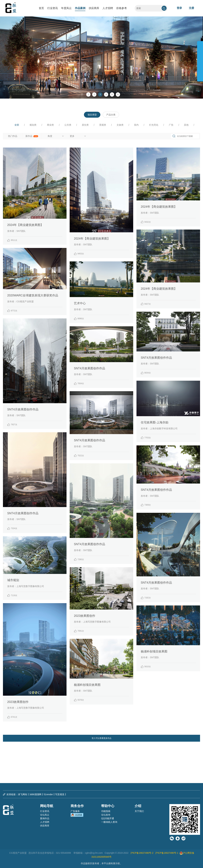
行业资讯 (53, 8)
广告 (171, 125)
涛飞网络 (23, 794)
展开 (200, 60)
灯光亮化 (154, 125)
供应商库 (94, 8)
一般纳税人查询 (109, 822)
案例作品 (45, 818)
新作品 (32, 136)
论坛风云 (45, 815)
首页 (41, 8)
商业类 (50, 125)
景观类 (103, 125)
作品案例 (80, 8)
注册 (192, 8)
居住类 (85, 125)
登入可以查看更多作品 (101, 738)
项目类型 (92, 115)
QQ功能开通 (108, 818)
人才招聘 (108, 8)
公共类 (68, 125)
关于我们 (139, 811)
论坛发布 (106, 815)
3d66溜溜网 (35, 794)
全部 (17, 125)
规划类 (33, 125)
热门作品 (13, 136)
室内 (136, 125)
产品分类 (111, 115)
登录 (179, 8)
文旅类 (120, 125)
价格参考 (122, 8)
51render (48, 794)
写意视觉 (60, 794)
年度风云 (66, 8)
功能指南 (106, 811)
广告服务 (75, 811)
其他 (186, 125)
